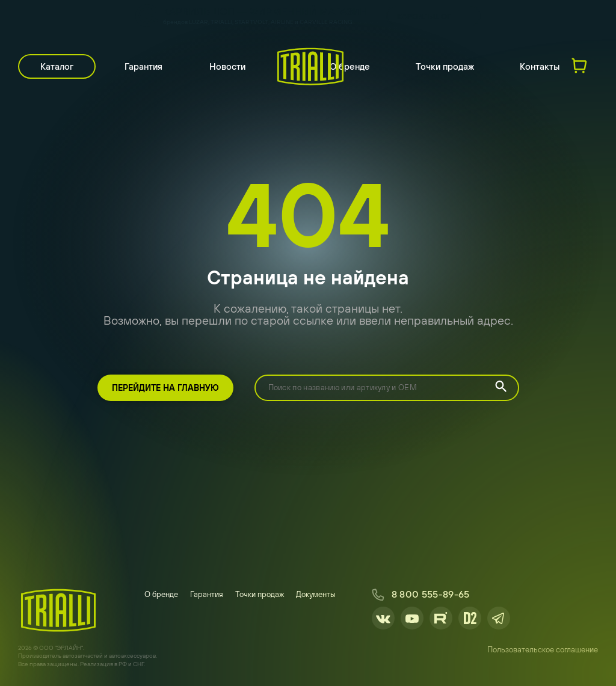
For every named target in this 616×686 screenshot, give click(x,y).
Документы (316, 594)
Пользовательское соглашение (543, 650)
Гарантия (143, 66)
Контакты (540, 66)
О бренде (350, 66)
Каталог (57, 66)
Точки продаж (445, 66)
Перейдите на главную (165, 388)
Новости (227, 66)
